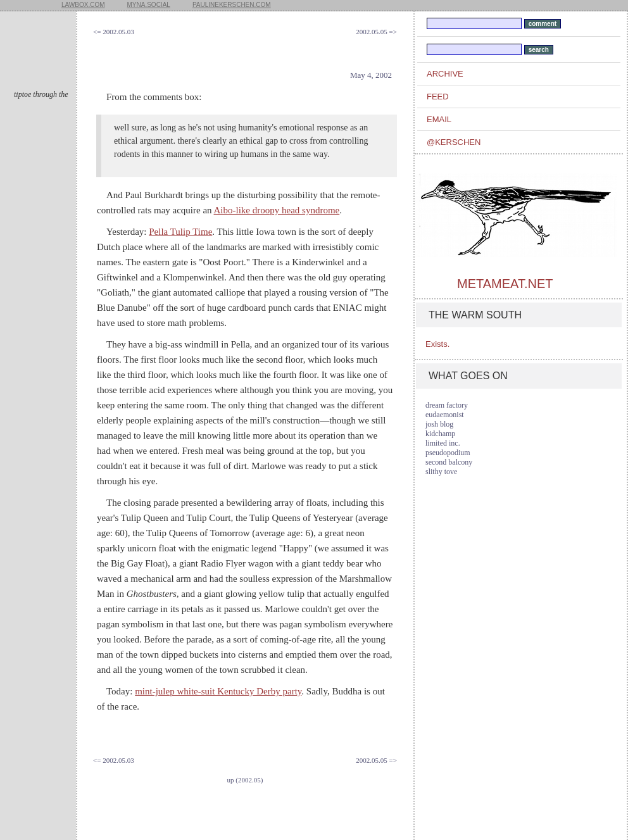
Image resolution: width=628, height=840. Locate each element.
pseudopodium (448, 453)
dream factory (447, 405)
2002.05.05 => (376, 32)
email (439, 119)
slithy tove (441, 472)
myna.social (149, 5)
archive (445, 74)
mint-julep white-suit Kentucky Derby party (218, 691)
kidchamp (440, 434)
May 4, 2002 (371, 75)
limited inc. (443, 443)
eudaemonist (445, 415)
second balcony (449, 462)
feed (438, 97)
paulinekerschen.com (232, 5)
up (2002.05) (245, 780)
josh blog (439, 424)
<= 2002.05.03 (114, 32)
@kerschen (454, 142)
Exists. (437, 344)
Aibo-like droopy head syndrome (277, 210)
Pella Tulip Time (180, 232)
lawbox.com (83, 5)
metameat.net (505, 284)
